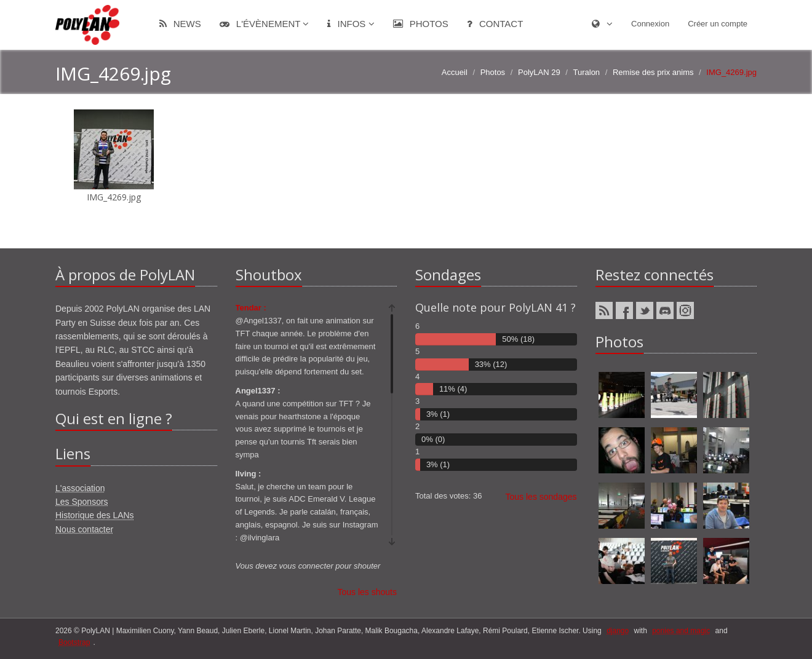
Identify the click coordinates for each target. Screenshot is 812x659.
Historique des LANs (95, 515)
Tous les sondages (541, 497)
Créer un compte (718, 24)
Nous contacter (84, 529)
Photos (421, 24)
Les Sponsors (82, 502)
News (180, 24)
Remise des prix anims (653, 72)
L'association (80, 488)
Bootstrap (74, 642)
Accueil (455, 72)
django (618, 631)
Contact (495, 24)
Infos (351, 24)
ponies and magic (681, 631)
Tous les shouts (368, 592)
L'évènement (265, 24)
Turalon (587, 72)
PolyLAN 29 (539, 72)
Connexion (650, 24)
